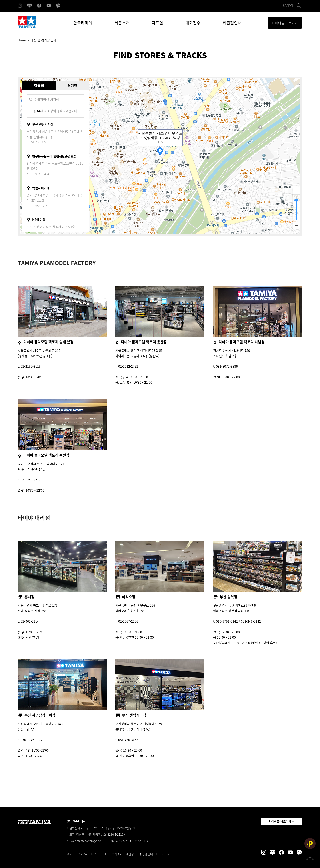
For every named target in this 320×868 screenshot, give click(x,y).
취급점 (39, 85)
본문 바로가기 (0, 0)
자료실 (157, 23)
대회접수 (193, 23)
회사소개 (117, 854)
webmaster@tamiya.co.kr (88, 841)
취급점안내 (232, 23)
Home (22, 40)
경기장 (72, 85)
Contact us (163, 854)
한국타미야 (83, 23)
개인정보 (131, 854)
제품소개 (122, 23)
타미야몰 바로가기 (280, 821)
